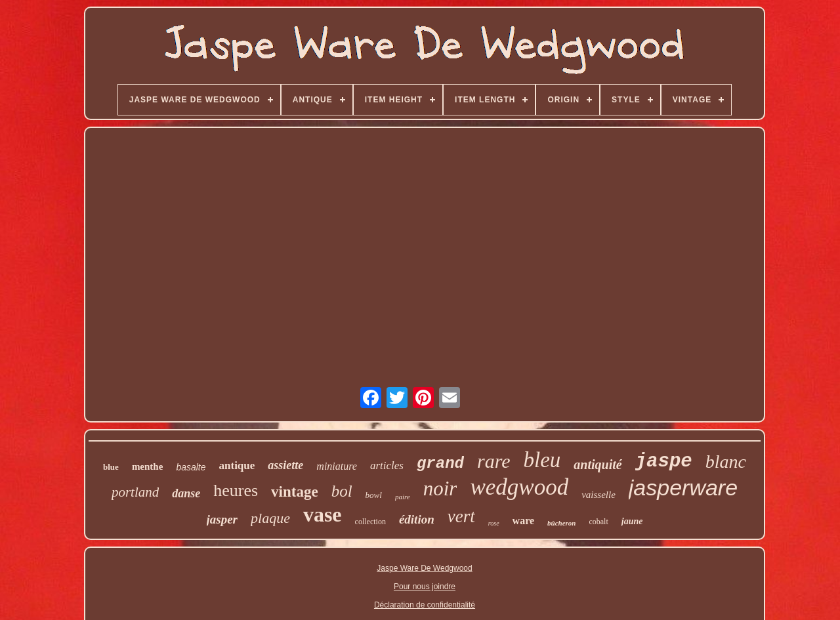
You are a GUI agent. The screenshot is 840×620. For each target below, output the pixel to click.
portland (135, 492)
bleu (542, 460)
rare (494, 461)
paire (403, 497)
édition (417, 519)
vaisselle (598, 495)
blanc (726, 462)
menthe (148, 466)
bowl (374, 495)
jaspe (664, 462)
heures (236, 490)
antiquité (598, 465)
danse (186, 493)
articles (387, 465)
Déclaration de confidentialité (425, 605)
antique (237, 465)
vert (461, 516)
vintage (295, 492)
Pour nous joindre (425, 587)
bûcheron (561, 523)
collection (370, 522)
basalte (191, 467)
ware (523, 521)
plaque (270, 518)
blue (111, 467)
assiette (285, 465)
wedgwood (519, 487)
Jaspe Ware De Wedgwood (424, 568)
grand (440, 464)
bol (342, 491)
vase (323, 514)
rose (494, 523)
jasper (222, 519)
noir (440, 488)
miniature (337, 466)
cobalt (598, 522)
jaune (632, 521)
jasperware (683, 487)
